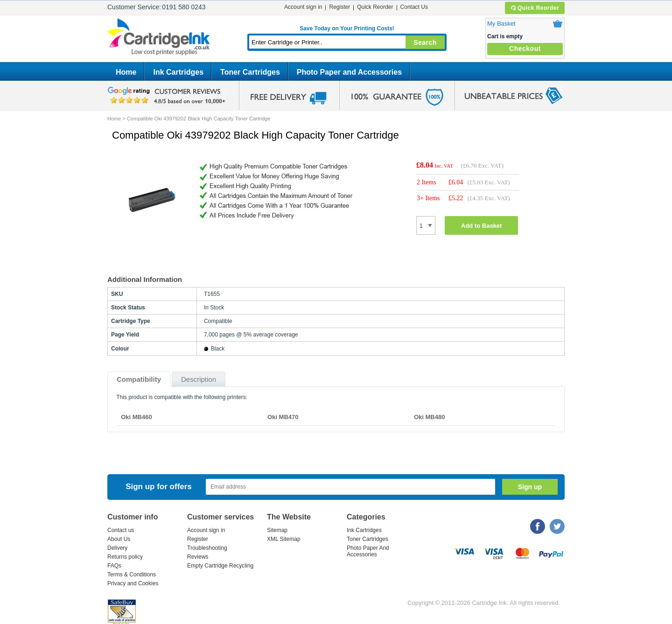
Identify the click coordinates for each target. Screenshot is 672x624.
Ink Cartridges (178, 72)
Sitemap (277, 530)
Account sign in (303, 7)
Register (339, 7)
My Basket (501, 24)
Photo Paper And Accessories (368, 551)
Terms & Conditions (132, 575)
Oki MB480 (429, 417)
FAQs (114, 566)
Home (126, 72)
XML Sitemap (284, 539)
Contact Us (414, 7)
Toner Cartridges (250, 72)
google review (168, 96)
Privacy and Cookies (133, 583)
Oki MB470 (283, 417)
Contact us (121, 530)
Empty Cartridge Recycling (220, 566)
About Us (119, 539)
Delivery (117, 548)
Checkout (525, 49)
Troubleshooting (207, 548)
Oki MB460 (136, 417)
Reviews (198, 557)
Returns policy (125, 557)
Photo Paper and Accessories (349, 72)
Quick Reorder (535, 8)
